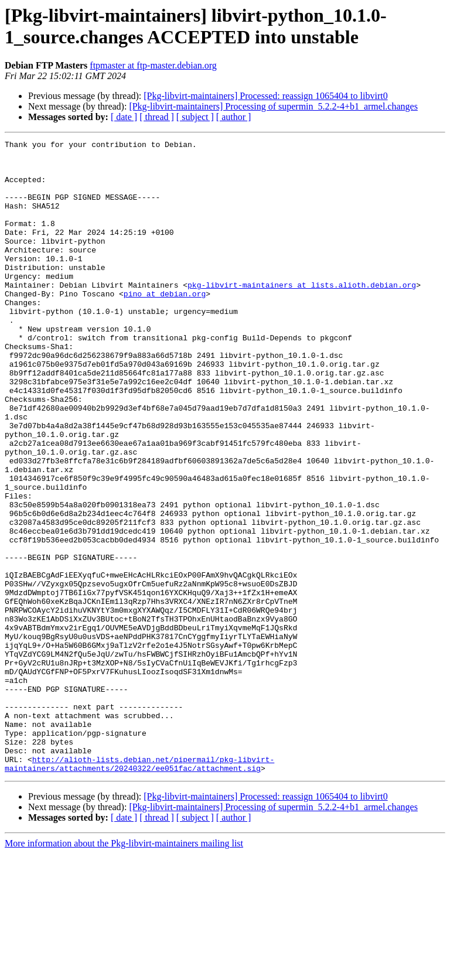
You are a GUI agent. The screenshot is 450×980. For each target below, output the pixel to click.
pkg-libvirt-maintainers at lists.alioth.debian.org (302, 315)
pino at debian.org (165, 325)
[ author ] (234, 117)
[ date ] (124, 117)
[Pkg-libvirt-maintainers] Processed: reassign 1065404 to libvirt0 (265, 96)
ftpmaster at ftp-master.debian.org (153, 65)
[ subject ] (195, 117)
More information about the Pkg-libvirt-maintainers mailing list (124, 970)
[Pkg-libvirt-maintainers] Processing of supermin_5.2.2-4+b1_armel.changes (273, 106)
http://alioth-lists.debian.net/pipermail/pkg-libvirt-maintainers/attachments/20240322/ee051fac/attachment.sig (139, 889)
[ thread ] (157, 117)
